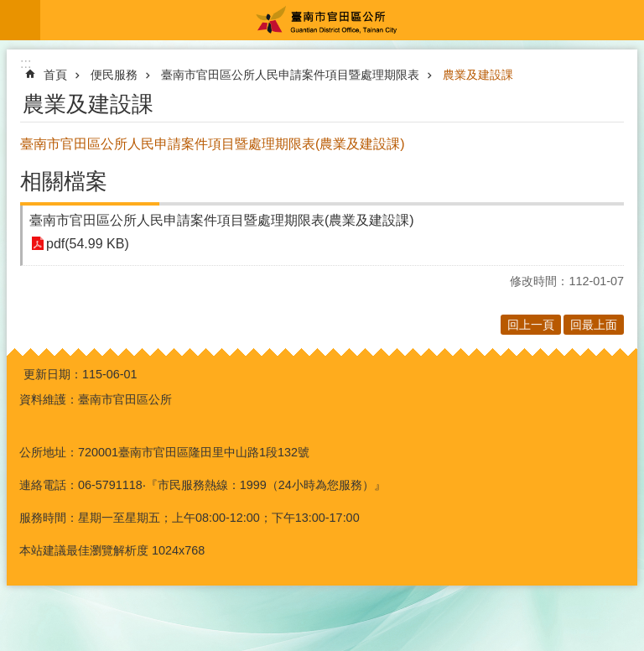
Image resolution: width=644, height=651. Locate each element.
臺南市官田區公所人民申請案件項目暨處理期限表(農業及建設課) (222, 220)
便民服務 (114, 75)
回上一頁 (531, 325)
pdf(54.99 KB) (88, 244)
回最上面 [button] (594, 325)
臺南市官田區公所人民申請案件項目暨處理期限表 (290, 75)
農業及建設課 (478, 75)
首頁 (55, 75)
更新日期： (53, 374)
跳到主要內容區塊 (9, 9)
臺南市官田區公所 (342, 20)
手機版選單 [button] (20, 20)
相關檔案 (64, 181)
